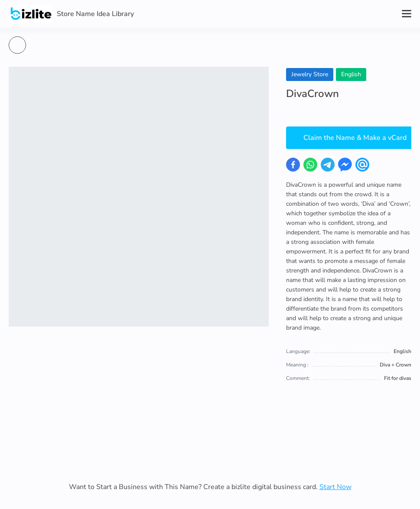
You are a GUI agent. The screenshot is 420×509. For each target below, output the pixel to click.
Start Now (335, 487)
